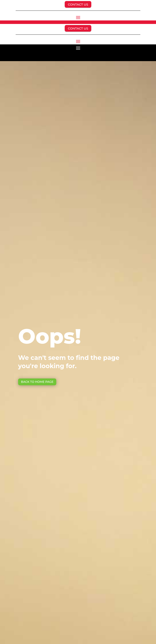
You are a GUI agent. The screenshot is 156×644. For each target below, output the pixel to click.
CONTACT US (78, 4)
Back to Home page (37, 382)
